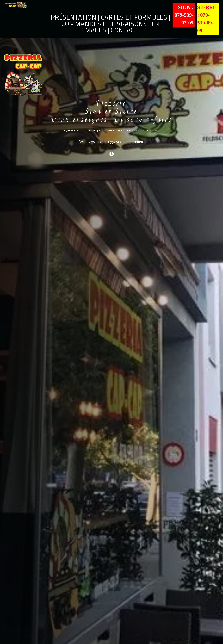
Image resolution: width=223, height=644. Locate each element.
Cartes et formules (134, 17)
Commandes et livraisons (104, 24)
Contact (124, 30)
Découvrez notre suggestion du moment (111, 142)
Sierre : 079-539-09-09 (207, 19)
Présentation (74, 17)
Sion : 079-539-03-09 (184, 15)
